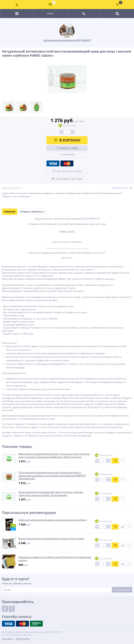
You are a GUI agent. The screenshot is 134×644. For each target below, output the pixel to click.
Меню (50, 14)
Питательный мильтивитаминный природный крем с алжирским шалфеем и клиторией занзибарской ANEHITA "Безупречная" (52, 476)
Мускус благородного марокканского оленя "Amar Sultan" (52, 539)
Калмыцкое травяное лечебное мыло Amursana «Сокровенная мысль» (55, 559)
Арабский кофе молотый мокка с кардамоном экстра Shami (53, 520)
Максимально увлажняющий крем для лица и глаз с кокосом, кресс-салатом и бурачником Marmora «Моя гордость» (54, 455)
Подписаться (122, 590)
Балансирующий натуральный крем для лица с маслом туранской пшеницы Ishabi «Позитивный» (51, 494)
